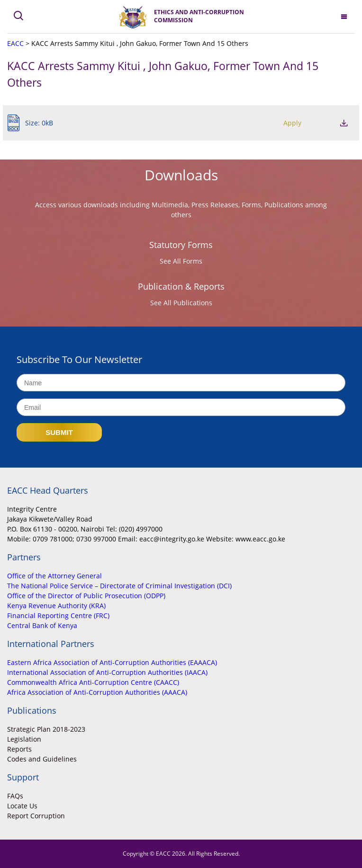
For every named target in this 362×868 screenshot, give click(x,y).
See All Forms (181, 261)
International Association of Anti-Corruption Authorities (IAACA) (107, 672)
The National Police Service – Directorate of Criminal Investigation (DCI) (119, 586)
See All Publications (181, 303)
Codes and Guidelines (42, 759)
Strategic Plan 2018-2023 (46, 729)
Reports (19, 749)
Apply (292, 123)
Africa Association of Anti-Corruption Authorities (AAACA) (97, 692)
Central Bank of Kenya (42, 625)
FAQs (15, 796)
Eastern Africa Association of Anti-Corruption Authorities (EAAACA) (112, 662)
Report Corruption (36, 816)
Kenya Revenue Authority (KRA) (56, 606)
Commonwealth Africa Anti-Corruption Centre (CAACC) (93, 682)
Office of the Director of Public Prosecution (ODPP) (86, 596)
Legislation (24, 739)
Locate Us (22, 806)
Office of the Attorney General (54, 576)
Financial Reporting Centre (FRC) (58, 616)
